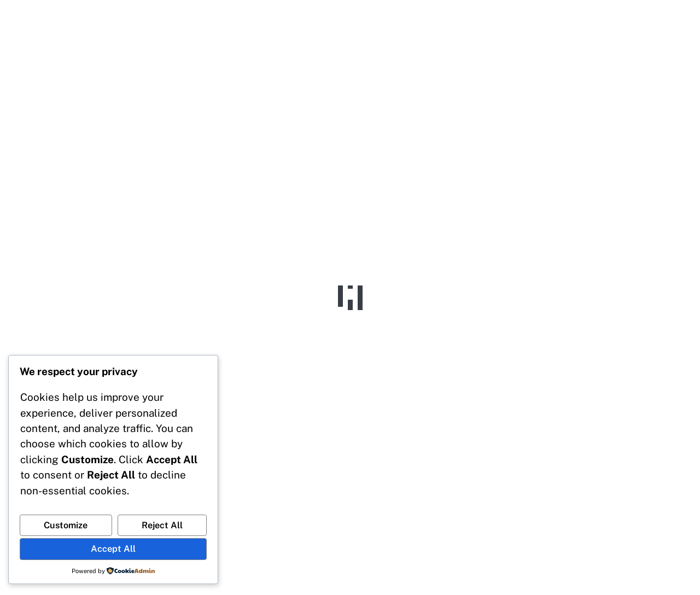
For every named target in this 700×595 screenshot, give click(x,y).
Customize (66, 525)
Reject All (162, 525)
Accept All (113, 549)
